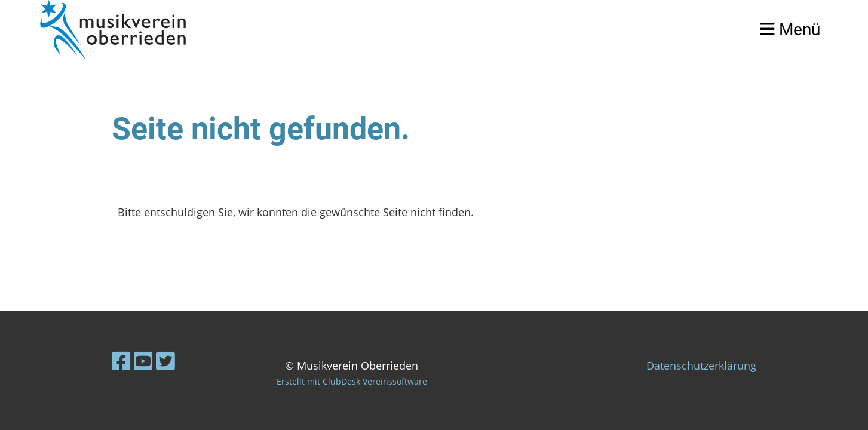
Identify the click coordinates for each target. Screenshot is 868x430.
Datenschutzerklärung (701, 365)
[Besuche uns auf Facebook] (121, 361)
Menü (790, 30)
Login (719, 30)
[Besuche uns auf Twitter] (165, 361)
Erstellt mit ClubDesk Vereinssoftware (352, 381)
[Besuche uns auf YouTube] (143, 361)
